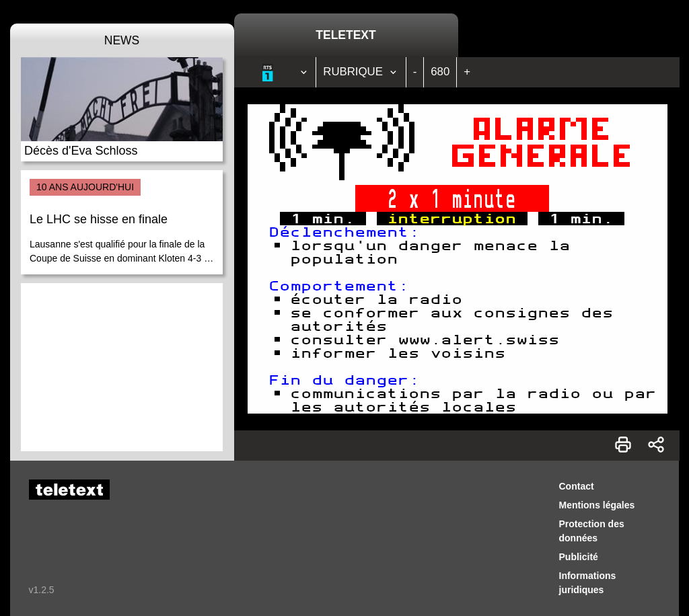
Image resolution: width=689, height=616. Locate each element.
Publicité (579, 557)
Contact (577, 486)
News (122, 40)
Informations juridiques (588, 583)
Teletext (346, 35)
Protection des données (592, 531)
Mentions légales (597, 505)
